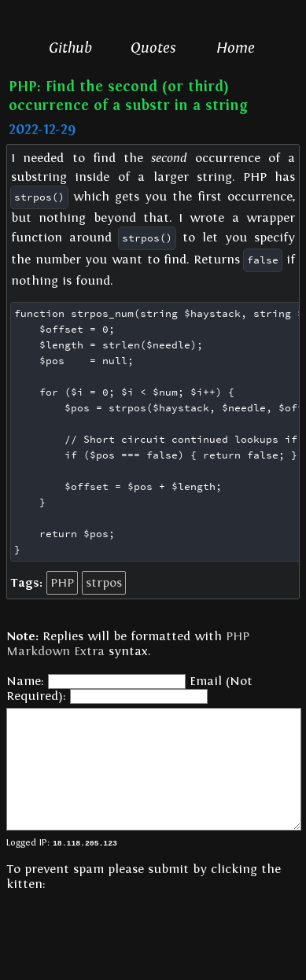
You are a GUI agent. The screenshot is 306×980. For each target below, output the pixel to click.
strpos (104, 583)
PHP (62, 583)
